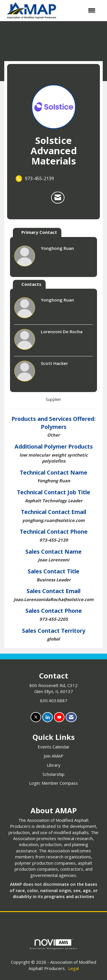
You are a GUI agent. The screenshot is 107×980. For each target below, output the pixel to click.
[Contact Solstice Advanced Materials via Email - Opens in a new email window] (58, 198)
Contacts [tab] (31, 284)
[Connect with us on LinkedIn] (48, 717)
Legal (73, 968)
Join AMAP (53, 756)
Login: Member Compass (53, 783)
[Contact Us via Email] (71, 717)
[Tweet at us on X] (36, 717)
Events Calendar (54, 747)
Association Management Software (53, 944)
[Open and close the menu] (80, 10)
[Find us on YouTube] (59, 717)
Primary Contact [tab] (39, 232)
